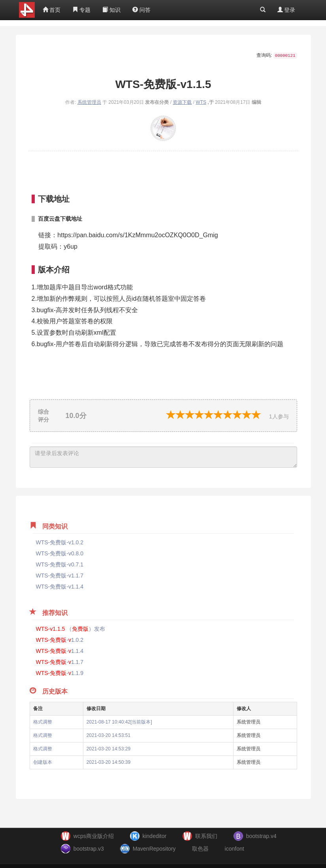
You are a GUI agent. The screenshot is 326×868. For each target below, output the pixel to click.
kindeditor (154, 836)
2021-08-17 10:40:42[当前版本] (119, 722)
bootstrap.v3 (89, 849)
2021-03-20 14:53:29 (108, 749)
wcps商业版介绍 (94, 836)
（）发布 (71, 629)
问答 (141, 10)
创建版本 (43, 762)
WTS (201, 102)
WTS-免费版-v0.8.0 (60, 553)
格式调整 (43, 722)
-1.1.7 (60, 662)
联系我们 (206, 836)
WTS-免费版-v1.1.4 (60, 587)
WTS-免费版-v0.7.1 (60, 564)
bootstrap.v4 (261, 836)
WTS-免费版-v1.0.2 (60, 542)
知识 (111, 10)
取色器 (200, 849)
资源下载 (182, 102)
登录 (286, 10)
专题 (81, 10)
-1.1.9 (60, 673)
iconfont (235, 849)
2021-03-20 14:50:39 (108, 762)
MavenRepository (154, 849)
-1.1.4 (60, 651)
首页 (52, 10)
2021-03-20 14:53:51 (108, 735)
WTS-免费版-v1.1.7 (60, 576)
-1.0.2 (60, 640)
